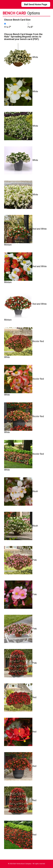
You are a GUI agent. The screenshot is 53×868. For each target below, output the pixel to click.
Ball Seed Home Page (36, 4)
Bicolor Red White (24, 343)
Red (20, 698)
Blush (21, 492)
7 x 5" (30, 27)
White (21, 57)
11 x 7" (8, 27)
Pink (20, 560)
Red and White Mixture (25, 230)
